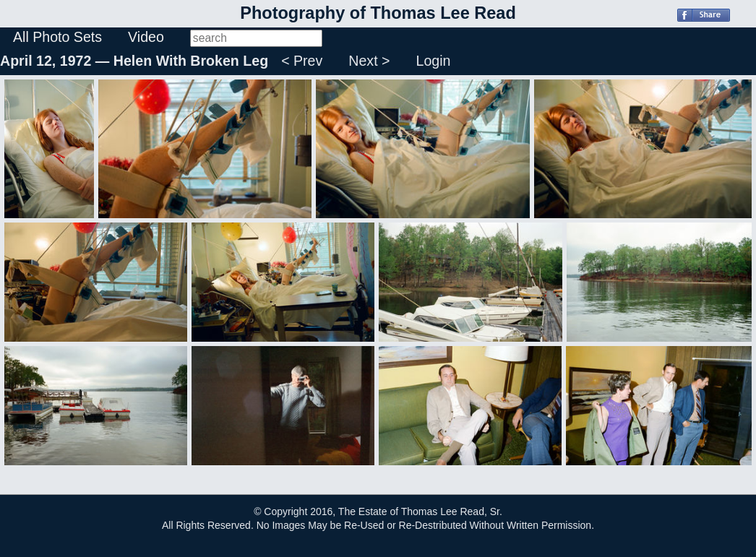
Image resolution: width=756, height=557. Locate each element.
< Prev (302, 61)
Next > (369, 61)
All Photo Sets (57, 37)
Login (434, 61)
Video (146, 37)
